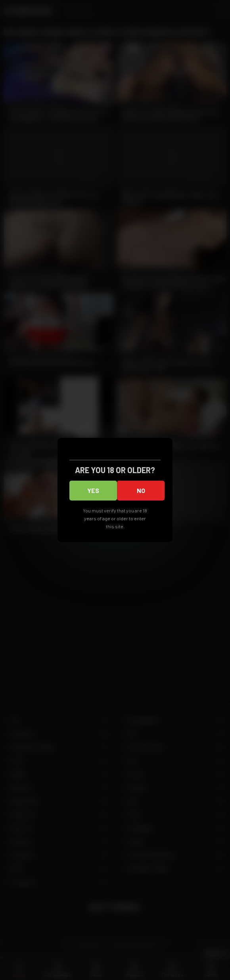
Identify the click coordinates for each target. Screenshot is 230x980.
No (141, 490)
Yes (93, 490)
